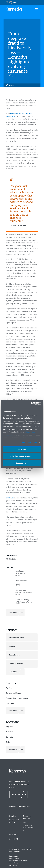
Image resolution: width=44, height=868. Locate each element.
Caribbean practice (14, 664)
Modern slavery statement (18, 861)
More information (29, 442)
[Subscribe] (18, 795)
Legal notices (14, 856)
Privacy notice (14, 858)
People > (13, 816)
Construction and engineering (17, 698)
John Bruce (10, 498)
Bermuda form (13, 655)
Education (10, 703)
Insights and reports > (14, 821)
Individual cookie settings (22, 456)
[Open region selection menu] (14, 2)
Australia (9, 732)
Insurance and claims (15, 637)
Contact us (13, 865)
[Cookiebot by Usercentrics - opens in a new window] (31, 403)
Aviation (11, 646)
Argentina (10, 727)
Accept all (22, 449)
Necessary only (22, 463)
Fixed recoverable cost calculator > (29, 826)
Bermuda (9, 737)
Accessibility (14, 863)
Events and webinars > (27, 817)
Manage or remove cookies (20, 806)
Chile (8, 742)
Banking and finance (14, 693)
